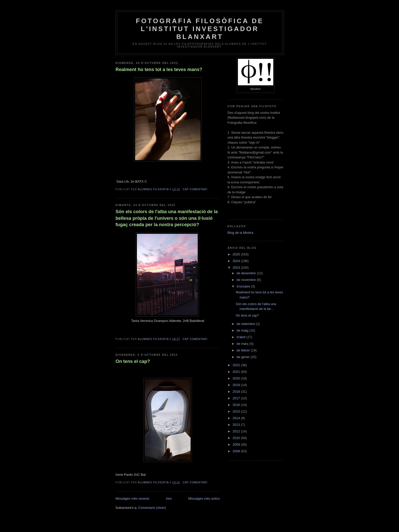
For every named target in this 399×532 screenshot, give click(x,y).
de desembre (247, 273)
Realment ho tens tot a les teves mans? (159, 70)
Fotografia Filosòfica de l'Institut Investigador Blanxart (200, 29)
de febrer (244, 350)
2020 (237, 378)
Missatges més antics (204, 499)
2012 (237, 431)
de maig (243, 330)
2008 (237, 451)
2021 (237, 372)
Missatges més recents (132, 499)
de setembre (246, 324)
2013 (237, 425)
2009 (237, 445)
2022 (237, 365)
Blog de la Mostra (240, 233)
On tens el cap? (133, 361)
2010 (237, 438)
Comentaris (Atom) (152, 508)
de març (243, 344)
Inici (169, 499)
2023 (237, 268)
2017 (237, 398)
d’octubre (244, 286)
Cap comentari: (196, 189)
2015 (237, 411)
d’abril (241, 337)
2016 (237, 405)
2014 (237, 418)
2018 (237, 392)
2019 (237, 385)
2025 (237, 254)
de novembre (247, 280)
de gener (244, 357)
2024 (237, 261)
